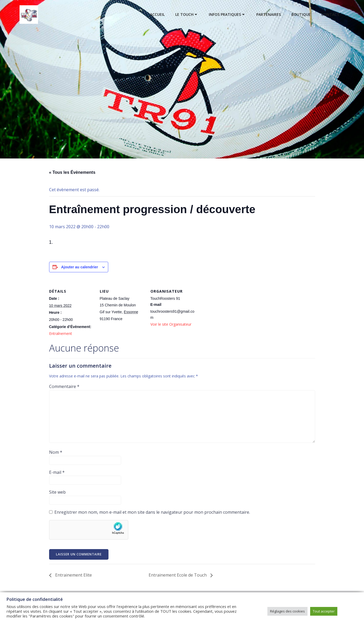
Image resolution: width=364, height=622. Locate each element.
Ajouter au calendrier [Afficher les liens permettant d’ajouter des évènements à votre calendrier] (79, 267)
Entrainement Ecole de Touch (178, 575)
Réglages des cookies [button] (287, 611)
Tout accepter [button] (324, 611)
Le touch (187, 15)
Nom (56, 452)
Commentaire (64, 386)
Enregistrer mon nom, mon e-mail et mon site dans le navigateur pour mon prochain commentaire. (152, 512)
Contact (330, 15)
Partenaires (269, 15)
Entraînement (61, 333)
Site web (57, 492)
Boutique (301, 15)
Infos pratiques (227, 15)
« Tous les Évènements (72, 172)
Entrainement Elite (73, 575)
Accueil (157, 15)
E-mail (57, 472)
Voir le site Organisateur (171, 324)
